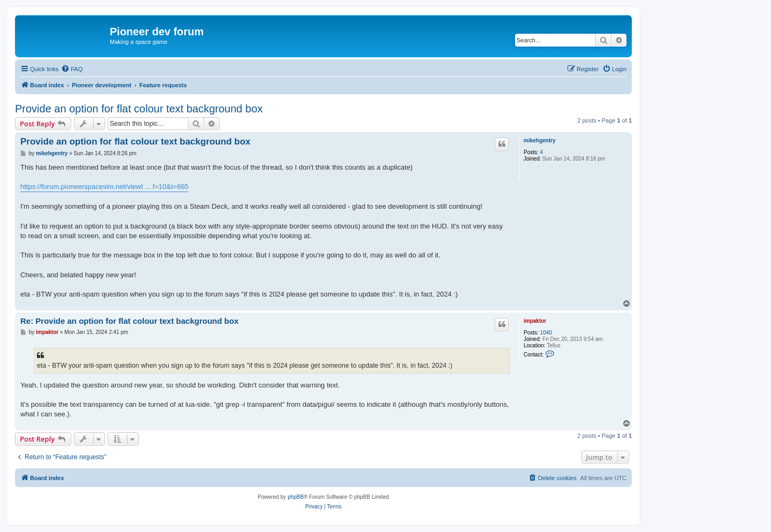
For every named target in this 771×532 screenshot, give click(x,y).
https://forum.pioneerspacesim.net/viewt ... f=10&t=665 (104, 187)
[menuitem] (72, 69)
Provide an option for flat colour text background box (139, 109)
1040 (546, 333)
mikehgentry (539, 140)
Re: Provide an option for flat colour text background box (130, 321)
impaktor (535, 321)
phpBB (296, 497)
